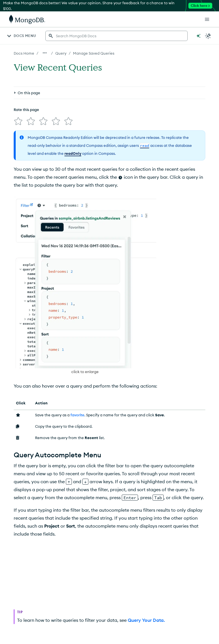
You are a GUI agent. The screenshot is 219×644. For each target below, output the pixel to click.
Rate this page (26, 110)
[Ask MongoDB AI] (198, 36)
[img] (18, 121)
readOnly (73, 153)
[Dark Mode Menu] (208, 36)
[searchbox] (116, 36)
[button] (85, 285)
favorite (77, 415)
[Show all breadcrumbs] (45, 53)
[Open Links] (207, 19)
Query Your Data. (146, 620)
